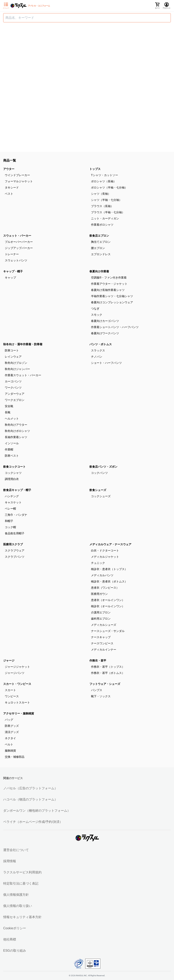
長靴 (8, 412)
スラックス (98, 350)
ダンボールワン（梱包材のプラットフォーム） (37, 811)
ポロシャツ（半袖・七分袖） (109, 187)
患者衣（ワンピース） (105, 588)
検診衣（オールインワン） (108, 606)
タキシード (12, 187)
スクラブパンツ (15, 557)
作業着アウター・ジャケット (109, 284)
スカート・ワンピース (17, 684)
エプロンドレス (101, 254)
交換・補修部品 (15, 757)
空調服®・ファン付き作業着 (109, 278)
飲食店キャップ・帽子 (17, 490)
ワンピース (12, 696)
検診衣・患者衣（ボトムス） (109, 581)
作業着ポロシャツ (102, 225)
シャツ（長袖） (101, 194)
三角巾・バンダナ (16, 515)
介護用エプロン (101, 612)
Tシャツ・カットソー (104, 175)
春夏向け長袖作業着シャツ (108, 290)
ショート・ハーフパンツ (106, 363)
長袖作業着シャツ (16, 437)
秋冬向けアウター (16, 425)
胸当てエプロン (101, 242)
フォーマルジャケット (19, 181)
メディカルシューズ (104, 625)
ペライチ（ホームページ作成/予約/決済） (33, 822)
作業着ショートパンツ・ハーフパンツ (115, 327)
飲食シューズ (98, 490)
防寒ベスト (12, 456)
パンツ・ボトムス (101, 344)
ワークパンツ (13, 388)
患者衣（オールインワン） (108, 600)
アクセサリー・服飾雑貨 (19, 713)
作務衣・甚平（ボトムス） (108, 673)
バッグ (9, 720)
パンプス (97, 690)
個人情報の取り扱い (18, 906)
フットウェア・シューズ (105, 684)
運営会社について (16, 850)
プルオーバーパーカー (19, 242)
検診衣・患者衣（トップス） (109, 569)
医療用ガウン (99, 594)
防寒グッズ (12, 726)
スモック (97, 315)
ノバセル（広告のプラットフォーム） (30, 788)
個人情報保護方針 (16, 895)
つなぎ (95, 308)
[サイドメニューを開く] (6, 6)
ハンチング (12, 496)
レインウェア (13, 357)
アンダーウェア (15, 394)
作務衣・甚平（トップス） (108, 667)
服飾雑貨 (10, 751)
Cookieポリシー (15, 928)
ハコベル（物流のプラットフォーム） (30, 799)
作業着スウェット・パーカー (23, 375)
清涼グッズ (12, 732)
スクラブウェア (15, 551)
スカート (10, 690)
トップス (95, 169)
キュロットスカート (17, 702)
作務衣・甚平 (98, 661)
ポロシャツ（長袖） (104, 181)
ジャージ (9, 661)
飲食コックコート (14, 467)
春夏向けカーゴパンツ (105, 321)
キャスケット (13, 502)
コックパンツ (99, 473)
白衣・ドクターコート (105, 551)
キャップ (10, 278)
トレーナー (12, 254)
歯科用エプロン (101, 619)
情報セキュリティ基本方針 (22, 917)
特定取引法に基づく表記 (21, 883)
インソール (12, 443)
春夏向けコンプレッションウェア (112, 302)
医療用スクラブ (13, 544)
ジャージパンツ (15, 673)
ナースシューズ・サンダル (108, 631)
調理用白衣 (12, 479)
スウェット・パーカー (17, 236)
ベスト (9, 194)
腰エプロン (98, 248)
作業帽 (9, 449)
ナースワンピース (102, 643)
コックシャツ (13, 473)
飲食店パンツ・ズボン (103, 467)
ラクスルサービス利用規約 (22, 872)
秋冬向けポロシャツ (17, 431)
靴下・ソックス (101, 696)
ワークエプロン (15, 400)
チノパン (97, 357)
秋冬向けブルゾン (16, 363)
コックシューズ (101, 496)
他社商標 (10, 939)
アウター (9, 169)
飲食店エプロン (99, 236)
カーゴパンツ (13, 381)
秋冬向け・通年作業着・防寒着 (23, 344)
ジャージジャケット (17, 667)
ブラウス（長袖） (102, 206)
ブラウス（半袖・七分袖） (108, 212)
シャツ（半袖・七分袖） (106, 200)
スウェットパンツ (16, 260)
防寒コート (12, 350)
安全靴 (9, 406)
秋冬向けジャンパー (17, 369)
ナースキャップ (101, 637)
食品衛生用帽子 (15, 533)
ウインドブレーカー (17, 175)
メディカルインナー (104, 650)
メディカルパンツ (102, 575)
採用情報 (10, 861)
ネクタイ (10, 738)
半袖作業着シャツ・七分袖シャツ (112, 296)
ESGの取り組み (15, 951)
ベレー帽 (10, 509)
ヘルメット (12, 419)
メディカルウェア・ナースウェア (110, 544)
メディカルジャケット (105, 557)
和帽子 (9, 521)
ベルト (9, 744)
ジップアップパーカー (19, 248)
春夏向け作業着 (99, 271)
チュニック (98, 563)
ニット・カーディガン (105, 218)
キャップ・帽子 (13, 271)
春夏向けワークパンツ (105, 333)
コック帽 (10, 527)
